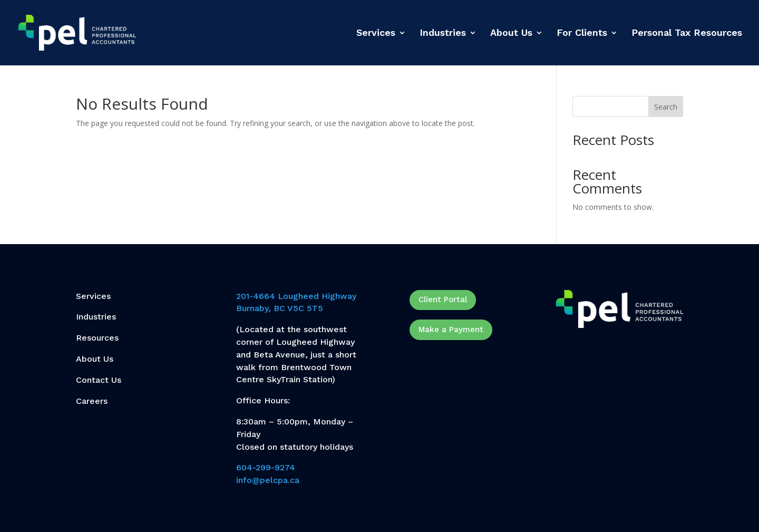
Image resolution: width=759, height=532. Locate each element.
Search (666, 107)
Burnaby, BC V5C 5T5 (280, 308)
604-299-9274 (266, 467)
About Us (511, 33)
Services (376, 33)
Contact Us (99, 380)
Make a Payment (451, 330)
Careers (92, 401)
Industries (443, 33)
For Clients (582, 33)
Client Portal (443, 299)
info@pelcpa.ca (268, 480)
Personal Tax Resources (687, 33)
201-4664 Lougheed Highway (296, 296)
